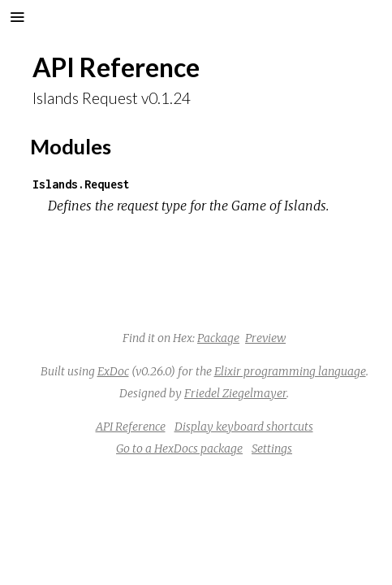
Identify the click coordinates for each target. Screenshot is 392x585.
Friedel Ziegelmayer (235, 393)
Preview (265, 338)
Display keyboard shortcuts (244, 427)
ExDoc (113, 371)
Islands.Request (81, 184)
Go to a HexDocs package (179, 448)
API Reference (131, 427)
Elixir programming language (290, 371)
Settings (272, 448)
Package (218, 338)
